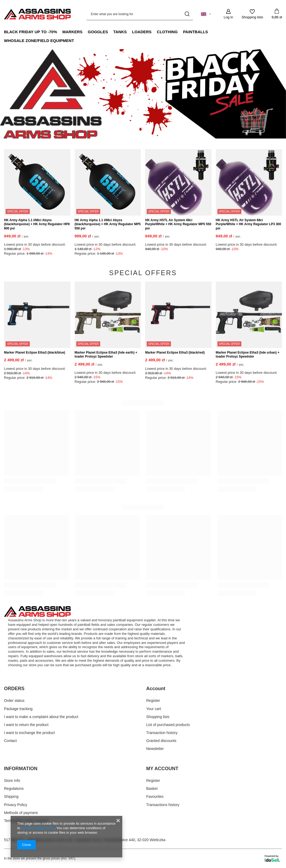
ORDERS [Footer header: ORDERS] (14, 689)
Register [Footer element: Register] (153, 701)
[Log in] (228, 14)
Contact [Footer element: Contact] (10, 741)
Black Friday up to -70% (31, 32)
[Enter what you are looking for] (140, 14)
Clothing (167, 32)
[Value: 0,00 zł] (277, 14)
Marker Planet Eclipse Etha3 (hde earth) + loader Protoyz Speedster (106, 355)
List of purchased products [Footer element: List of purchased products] (168, 725)
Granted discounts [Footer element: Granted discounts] (161, 741)
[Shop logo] (37, 14)
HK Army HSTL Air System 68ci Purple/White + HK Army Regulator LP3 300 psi (249, 224)
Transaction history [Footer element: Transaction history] (162, 733)
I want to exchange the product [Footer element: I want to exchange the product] (29, 733)
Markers (73, 32)
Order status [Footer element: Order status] (14, 701)
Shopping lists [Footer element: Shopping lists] (158, 717)
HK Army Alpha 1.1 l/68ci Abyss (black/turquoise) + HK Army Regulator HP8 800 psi (37, 224)
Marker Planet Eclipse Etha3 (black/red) (175, 353)
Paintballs (195, 32)
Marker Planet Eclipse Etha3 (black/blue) (35, 353)
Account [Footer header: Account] (156, 689)
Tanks (120, 32)
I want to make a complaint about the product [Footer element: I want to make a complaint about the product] (41, 717)
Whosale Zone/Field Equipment (39, 41)
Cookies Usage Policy (38, 828)
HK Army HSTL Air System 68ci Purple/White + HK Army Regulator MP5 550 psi (178, 224)
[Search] (187, 14)
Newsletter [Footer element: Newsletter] (155, 749)
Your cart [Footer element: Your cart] (154, 709)
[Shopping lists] (252, 14)
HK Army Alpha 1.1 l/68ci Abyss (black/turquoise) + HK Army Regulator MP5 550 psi (108, 224)
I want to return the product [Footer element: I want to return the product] (26, 725)
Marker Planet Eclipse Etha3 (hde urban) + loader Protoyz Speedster (248, 355)
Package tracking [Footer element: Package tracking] (18, 709)
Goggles (98, 32)
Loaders (142, 32)
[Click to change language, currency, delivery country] (206, 14)
